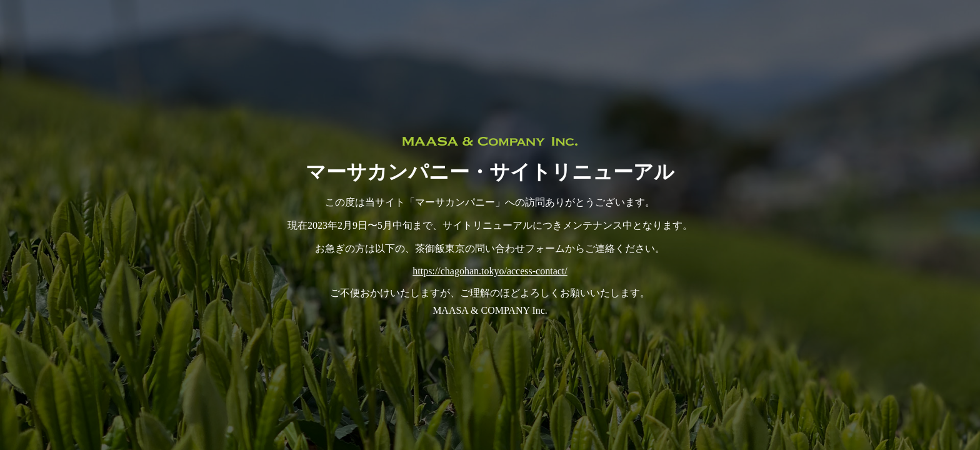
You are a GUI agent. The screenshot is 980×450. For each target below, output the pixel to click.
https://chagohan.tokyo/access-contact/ (490, 271)
